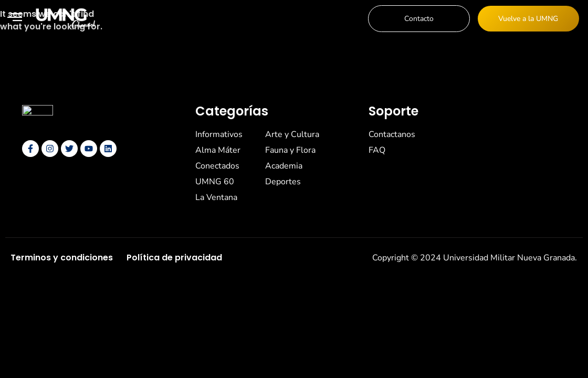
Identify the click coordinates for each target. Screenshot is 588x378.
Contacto (419, 19)
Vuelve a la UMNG (528, 19)
